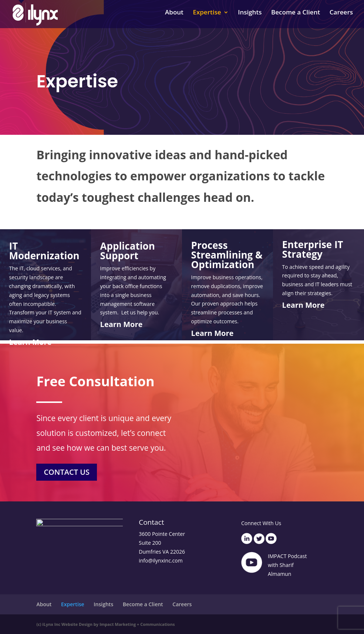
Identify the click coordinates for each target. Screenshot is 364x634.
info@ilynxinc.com (161, 560)
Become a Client (296, 17)
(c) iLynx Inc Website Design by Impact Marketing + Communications (105, 624)
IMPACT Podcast (287, 556)
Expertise (207, 17)
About (174, 17)
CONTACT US (73, 473)
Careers (341, 17)
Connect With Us (261, 523)
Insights (250, 17)
